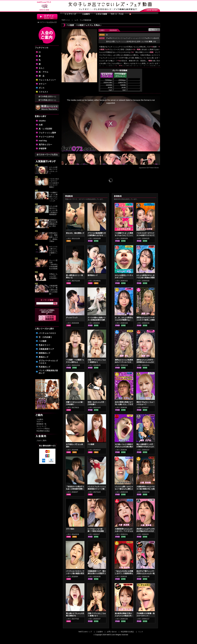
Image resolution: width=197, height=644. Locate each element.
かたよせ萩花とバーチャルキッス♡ (53, 170)
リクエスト (44, 92)
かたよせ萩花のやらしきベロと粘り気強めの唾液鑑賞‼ (53, 210)
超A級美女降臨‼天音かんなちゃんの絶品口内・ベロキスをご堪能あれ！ (124, 616)
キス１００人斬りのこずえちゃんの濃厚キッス (53, 251)
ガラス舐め (70, 529)
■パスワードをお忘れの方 (47, 22)
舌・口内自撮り (45, 337)
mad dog (43, 141)
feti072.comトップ (85, 632)
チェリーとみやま (46, 137)
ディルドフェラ (72, 318)
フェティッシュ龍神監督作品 (126, 42)
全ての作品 (47, 96)
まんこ (42, 68)
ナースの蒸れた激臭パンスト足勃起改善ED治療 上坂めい (97, 320)
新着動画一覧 (41, 424)
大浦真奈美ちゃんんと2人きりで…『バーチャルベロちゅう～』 (124, 531)
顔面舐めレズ (44, 353)
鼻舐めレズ (44, 357)
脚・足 (42, 76)
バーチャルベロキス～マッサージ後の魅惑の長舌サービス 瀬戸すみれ (75, 573)
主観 (154, 42)
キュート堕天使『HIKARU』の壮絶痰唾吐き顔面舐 (54, 264)
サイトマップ (41, 426)
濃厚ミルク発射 (143, 42)
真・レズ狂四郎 (45, 129)
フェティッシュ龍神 (47, 133)
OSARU (42, 121)
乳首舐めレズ (44, 367)
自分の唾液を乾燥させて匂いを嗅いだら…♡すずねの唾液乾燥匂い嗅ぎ (124, 404)
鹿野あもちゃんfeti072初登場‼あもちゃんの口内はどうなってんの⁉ (145, 362)
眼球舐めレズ (93, 275)
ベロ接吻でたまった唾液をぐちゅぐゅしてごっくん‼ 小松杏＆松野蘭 (124, 235)
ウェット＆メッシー (47, 80)
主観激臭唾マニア (46, 349)
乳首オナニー (44, 345)
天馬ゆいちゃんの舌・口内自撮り (53, 276)
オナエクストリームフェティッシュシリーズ (125, 38)
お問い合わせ (112, 632)
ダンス (42, 88)
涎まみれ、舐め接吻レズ (75, 233)
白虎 (41, 125)
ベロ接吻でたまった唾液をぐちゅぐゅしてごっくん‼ (53, 197)
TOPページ (66, 20)
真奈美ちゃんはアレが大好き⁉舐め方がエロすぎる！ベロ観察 (146, 531)
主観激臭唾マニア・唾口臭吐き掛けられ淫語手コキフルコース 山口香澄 (97, 573)
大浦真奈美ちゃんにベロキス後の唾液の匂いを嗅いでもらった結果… (146, 489)
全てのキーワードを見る (47, 155)
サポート (40, 422)
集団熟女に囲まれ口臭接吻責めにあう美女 (53, 223)
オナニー (43, 84)
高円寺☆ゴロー (45, 145)
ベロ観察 (43, 341)
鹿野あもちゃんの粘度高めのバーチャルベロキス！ (124, 362)
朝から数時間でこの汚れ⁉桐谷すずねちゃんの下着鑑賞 (145, 447)
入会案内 (40, 419)
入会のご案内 (41, 441)
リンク (141, 632)
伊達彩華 (43, 149)
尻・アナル (44, 72)
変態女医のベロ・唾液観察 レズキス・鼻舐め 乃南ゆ (54, 237)
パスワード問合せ (43, 429)
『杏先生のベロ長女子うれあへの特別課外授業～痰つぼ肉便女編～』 (75, 489)
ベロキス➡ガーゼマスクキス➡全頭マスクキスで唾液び (54, 183)
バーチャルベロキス (47, 333)
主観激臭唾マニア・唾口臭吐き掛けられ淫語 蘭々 (53, 290)
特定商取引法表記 (43, 431)
